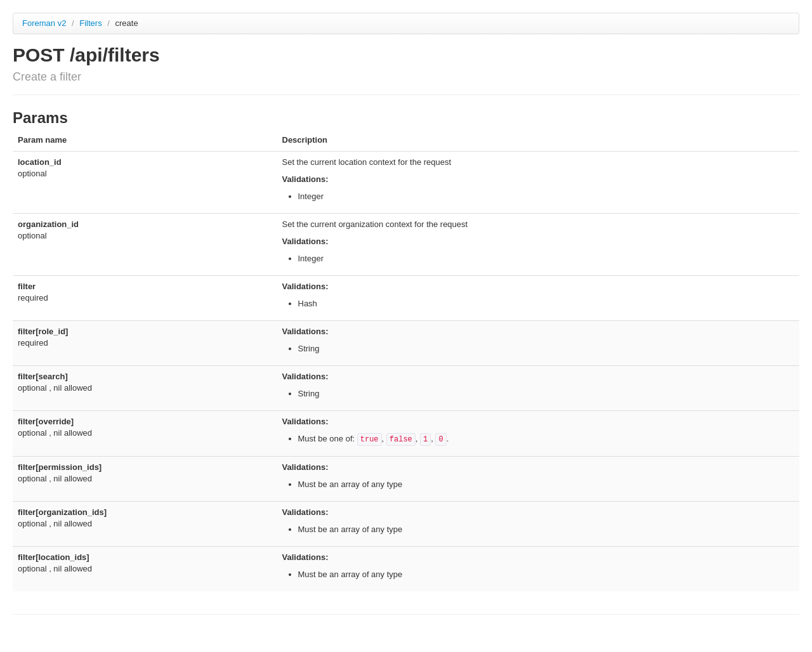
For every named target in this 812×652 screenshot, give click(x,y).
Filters (92, 23)
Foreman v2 (44, 23)
